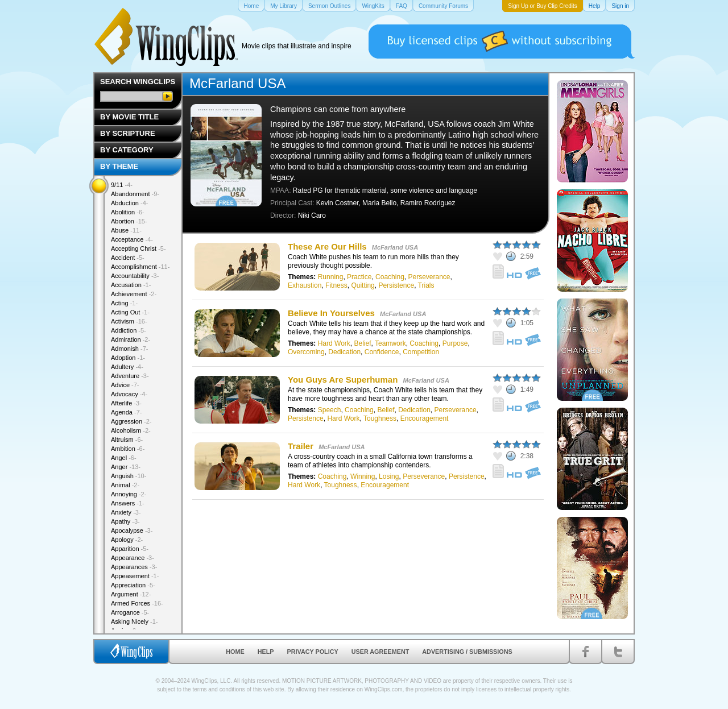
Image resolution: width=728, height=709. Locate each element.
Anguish (129, 476)
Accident (128, 258)
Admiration (131, 339)
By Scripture (128, 133)
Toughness (380, 418)
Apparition (130, 549)
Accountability (135, 276)
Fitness (336, 285)
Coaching (390, 277)
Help (266, 652)
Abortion (129, 221)
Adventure (130, 376)
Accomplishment (140, 267)
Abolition (128, 212)
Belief (363, 343)
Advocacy (129, 394)
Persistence (396, 285)
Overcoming (306, 352)
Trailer (301, 446)
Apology (127, 540)
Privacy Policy (313, 652)
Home (235, 652)
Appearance (133, 558)
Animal (125, 485)
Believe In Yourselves (332, 313)
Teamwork (390, 343)
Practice (359, 277)
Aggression (131, 421)
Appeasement (135, 576)
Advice (125, 385)
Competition (421, 352)
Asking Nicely (135, 621)
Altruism (127, 440)
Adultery (127, 367)
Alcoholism (131, 430)
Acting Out (130, 312)
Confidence (382, 352)
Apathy (125, 521)
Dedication (344, 352)
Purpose (455, 343)
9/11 (122, 185)
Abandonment (135, 194)
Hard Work (334, 343)
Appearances (134, 567)
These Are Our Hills (328, 246)
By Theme (119, 166)
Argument (131, 594)
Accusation (131, 285)
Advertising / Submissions (467, 652)
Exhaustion (305, 285)
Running (331, 277)
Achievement (134, 294)
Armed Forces (137, 603)
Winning (363, 476)
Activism (129, 321)
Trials (426, 285)
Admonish (129, 349)
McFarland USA (395, 247)
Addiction (129, 330)
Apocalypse (132, 530)
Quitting (363, 285)
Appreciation (133, 585)
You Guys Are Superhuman (344, 380)
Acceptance (132, 239)
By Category (127, 150)
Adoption (128, 358)
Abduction (129, 203)
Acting (124, 303)
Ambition (128, 449)
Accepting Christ (138, 248)
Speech (330, 410)
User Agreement (380, 652)
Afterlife (126, 403)
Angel (124, 458)
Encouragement (425, 418)
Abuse (126, 230)
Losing (389, 476)
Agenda (126, 412)
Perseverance (429, 277)
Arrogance (130, 612)
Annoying (129, 494)
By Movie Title (129, 117)
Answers (128, 503)
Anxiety (126, 512)
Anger (126, 467)
